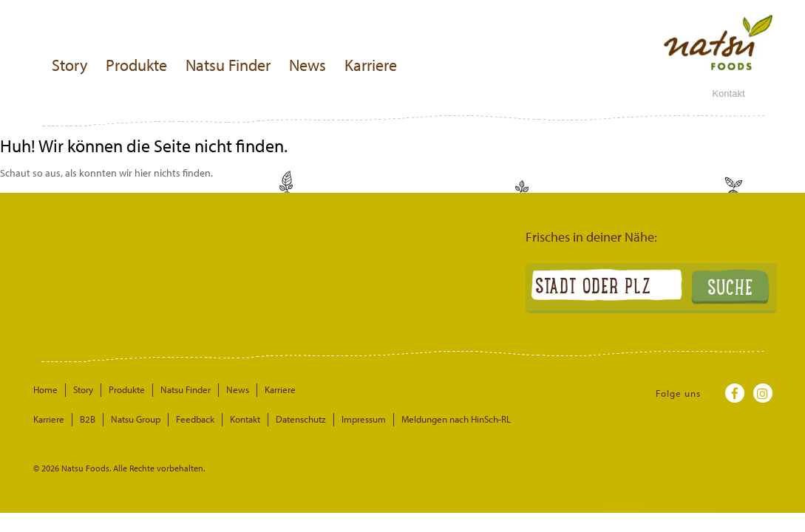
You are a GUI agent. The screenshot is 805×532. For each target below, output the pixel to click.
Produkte (136, 65)
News (308, 65)
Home (45, 389)
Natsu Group (136, 419)
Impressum (364, 419)
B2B (88, 419)
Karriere (371, 65)
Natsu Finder (228, 65)
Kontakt (728, 93)
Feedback (195, 419)
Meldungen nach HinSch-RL (456, 419)
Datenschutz (301, 419)
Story (69, 65)
